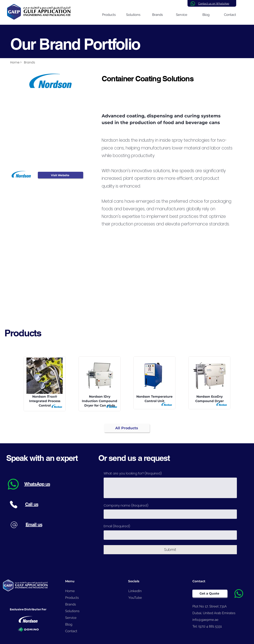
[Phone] (14, 504)
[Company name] (169, 514)
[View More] (45, 383)
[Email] (169, 535)
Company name (126, 506)
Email (117, 526)
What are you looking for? (133, 474)
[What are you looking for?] (170, 488)
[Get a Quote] (210, 593)
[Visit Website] (60, 175)
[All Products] (127, 428)
